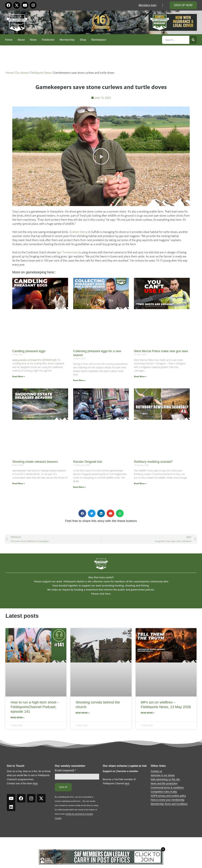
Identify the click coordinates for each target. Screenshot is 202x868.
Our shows (22, 73)
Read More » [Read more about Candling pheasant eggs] (19, 376)
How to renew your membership (168, 800)
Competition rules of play (164, 792)
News (33, 40)
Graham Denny (78, 232)
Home (9, 40)
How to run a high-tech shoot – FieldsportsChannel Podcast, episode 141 (35, 707)
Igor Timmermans (68, 252)
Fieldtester (48, 40)
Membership (67, 40)
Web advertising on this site (165, 779)
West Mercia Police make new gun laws (161, 351)
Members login (148, 5)
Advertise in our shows (163, 775)
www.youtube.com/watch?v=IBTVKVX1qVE (34, 360)
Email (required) (65, 771)
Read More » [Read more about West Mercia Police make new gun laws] (140, 376)
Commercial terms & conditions (167, 788)
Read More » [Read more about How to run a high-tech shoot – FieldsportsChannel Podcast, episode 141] (17, 718)
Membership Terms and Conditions (169, 804)
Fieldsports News (41, 73)
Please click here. (101, 594)
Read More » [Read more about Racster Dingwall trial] (79, 487)
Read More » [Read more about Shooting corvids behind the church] (82, 713)
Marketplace (99, 40)
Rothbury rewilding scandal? (153, 462)
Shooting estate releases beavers (35, 462)
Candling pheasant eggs (29, 351)
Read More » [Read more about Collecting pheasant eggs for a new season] (79, 380)
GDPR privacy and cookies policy (168, 796)
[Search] (193, 40)
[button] (101, 156)
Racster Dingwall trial (88, 462)
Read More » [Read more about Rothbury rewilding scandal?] (140, 483)
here (35, 783)
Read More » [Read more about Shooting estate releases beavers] (19, 483)
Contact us (156, 771)
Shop (83, 40)
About (21, 40)
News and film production (164, 783)
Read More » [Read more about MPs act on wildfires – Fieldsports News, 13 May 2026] (148, 713)
